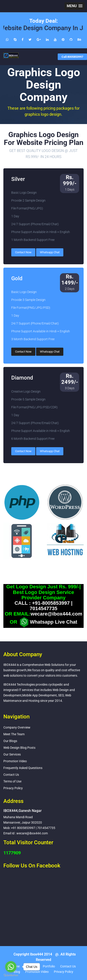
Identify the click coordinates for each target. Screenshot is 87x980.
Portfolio (49, 966)
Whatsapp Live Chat (48, 622)
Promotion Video (15, 761)
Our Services (12, 754)
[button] (75, 6)
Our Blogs (10, 741)
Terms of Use (12, 781)
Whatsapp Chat (50, 252)
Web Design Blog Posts (19, 748)
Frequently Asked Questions (23, 768)
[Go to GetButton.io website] (11, 975)
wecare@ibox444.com (56, 614)
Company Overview (17, 727)
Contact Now (23, 252)
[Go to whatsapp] (11, 967)
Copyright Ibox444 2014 (33, 954)
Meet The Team (14, 734)
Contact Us (11, 775)
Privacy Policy (13, 788)
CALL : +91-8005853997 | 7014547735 (43, 606)
